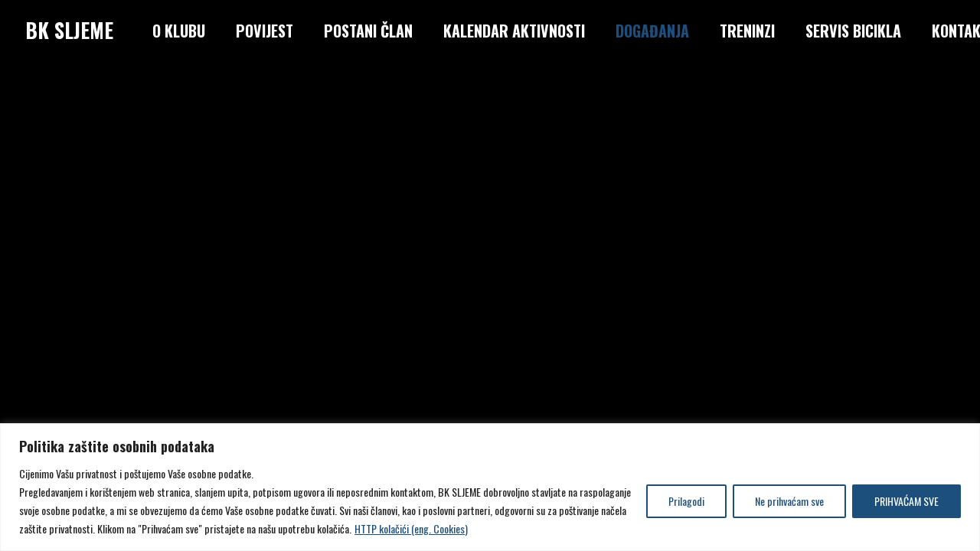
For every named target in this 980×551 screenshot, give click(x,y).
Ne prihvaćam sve (789, 501)
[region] (490, 487)
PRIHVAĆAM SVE (906, 501)
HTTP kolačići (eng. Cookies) (411, 528)
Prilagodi (686, 501)
